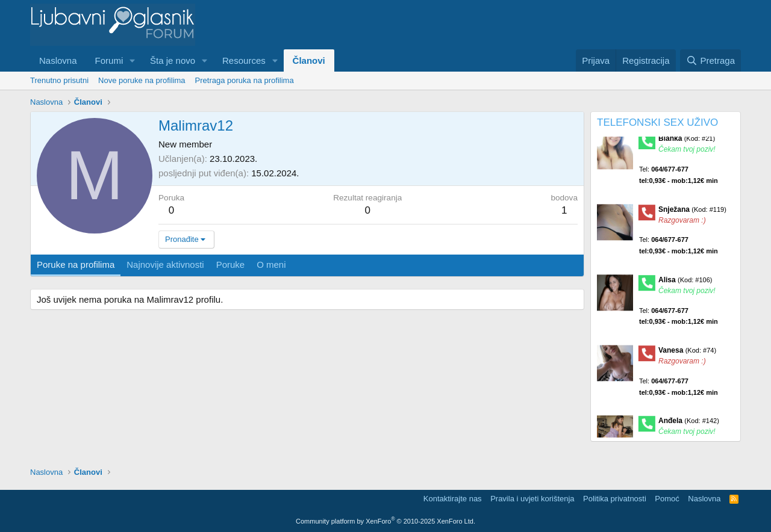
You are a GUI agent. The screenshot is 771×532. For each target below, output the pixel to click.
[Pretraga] (710, 60)
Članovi (309, 60)
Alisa (685, 283)
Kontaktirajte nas (453, 499)
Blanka (687, 142)
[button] (133, 60)
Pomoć (667, 499)
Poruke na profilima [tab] (76, 264)
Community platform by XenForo (385, 521)
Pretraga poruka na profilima (245, 80)
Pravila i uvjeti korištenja (532, 499)
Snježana (692, 212)
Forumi (109, 60)
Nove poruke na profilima (142, 80)
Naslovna (58, 60)
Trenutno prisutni (59, 80)
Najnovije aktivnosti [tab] (165, 264)
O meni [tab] (271, 264)
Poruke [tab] (231, 264)
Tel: (679, 178)
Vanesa (687, 354)
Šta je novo (173, 60)
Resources (244, 60)
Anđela (689, 424)
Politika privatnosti (615, 499)
